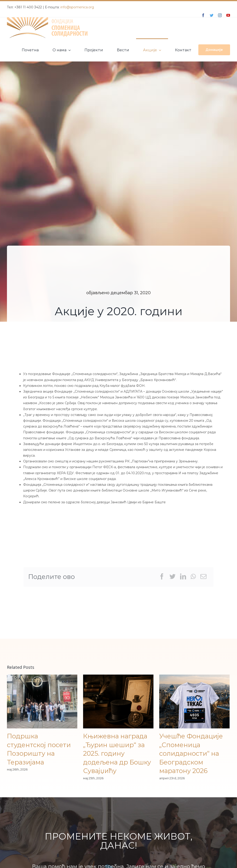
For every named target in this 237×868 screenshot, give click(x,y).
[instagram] (220, 15)
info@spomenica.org (77, 7)
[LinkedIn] (183, 578)
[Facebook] (162, 578)
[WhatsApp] (193, 578)
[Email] (203, 578)
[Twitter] (172, 578)
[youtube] (228, 15)
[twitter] (212, 15)
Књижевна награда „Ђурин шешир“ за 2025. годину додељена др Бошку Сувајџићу (117, 753)
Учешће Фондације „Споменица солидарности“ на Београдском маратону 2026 (191, 753)
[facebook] (203, 15)
